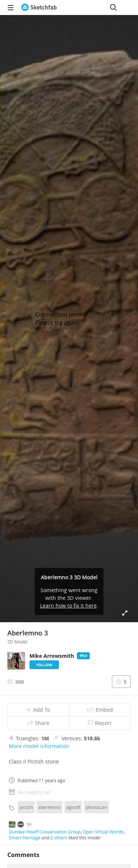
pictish (26, 807)
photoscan (96, 807)
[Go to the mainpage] (39, 7)
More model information (39, 746)
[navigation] (11, 7)
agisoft (73, 807)
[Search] (113, 7)
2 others (59, 838)
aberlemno (49, 807)
